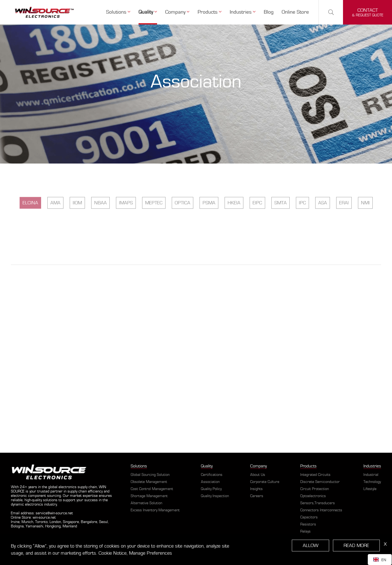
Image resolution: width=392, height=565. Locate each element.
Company (177, 12)
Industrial (371, 475)
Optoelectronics (313, 496)
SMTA (281, 224)
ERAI (344, 224)
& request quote (368, 12)
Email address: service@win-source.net (42, 513)
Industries (243, 12)
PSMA (209, 224)
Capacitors (309, 517)
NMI (365, 224)
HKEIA (234, 224)
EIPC (257, 224)
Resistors (308, 524)
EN (380, 560)
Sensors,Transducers (318, 503)
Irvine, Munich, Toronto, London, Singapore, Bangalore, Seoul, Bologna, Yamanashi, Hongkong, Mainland (60, 524)
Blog (269, 12)
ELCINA (30, 224)
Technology (372, 482)
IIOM (77, 224)
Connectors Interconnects (321, 510)
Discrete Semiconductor (320, 482)
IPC (302, 224)
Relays (305, 531)
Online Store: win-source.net (33, 518)
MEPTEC (154, 224)
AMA (55, 224)
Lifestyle (370, 489)
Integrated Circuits (315, 475)
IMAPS (126, 224)
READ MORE (356, 546)
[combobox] (380, 560)
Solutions (118, 12)
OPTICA (183, 224)
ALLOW (311, 546)
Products (210, 12)
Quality (148, 12)
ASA (323, 224)
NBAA (100, 224)
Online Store (295, 12)
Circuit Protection (315, 489)
